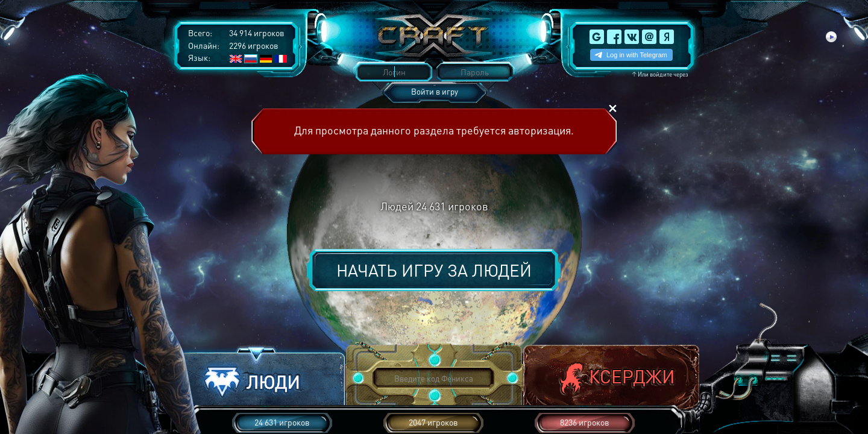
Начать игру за (434, 270)
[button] (257, 379)
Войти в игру (435, 91)
